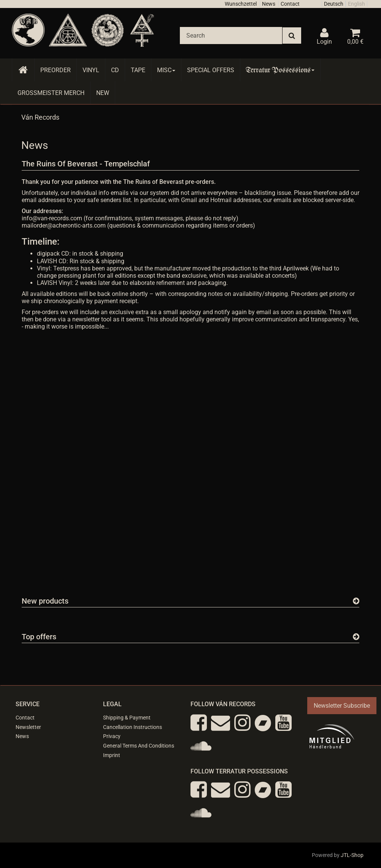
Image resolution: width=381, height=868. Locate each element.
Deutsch (334, 4)
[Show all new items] (356, 601)
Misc (166, 70)
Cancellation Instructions (133, 727)
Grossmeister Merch (51, 93)
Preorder (56, 70)
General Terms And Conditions (139, 746)
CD (115, 70)
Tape (138, 70)
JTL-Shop (352, 855)
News (269, 4)
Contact (290, 4)
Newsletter (28, 727)
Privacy (112, 736)
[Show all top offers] (356, 637)
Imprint (112, 755)
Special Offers (211, 70)
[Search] (231, 36)
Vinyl (91, 70)
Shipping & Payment (127, 718)
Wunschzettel (241, 4)
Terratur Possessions (280, 70)
